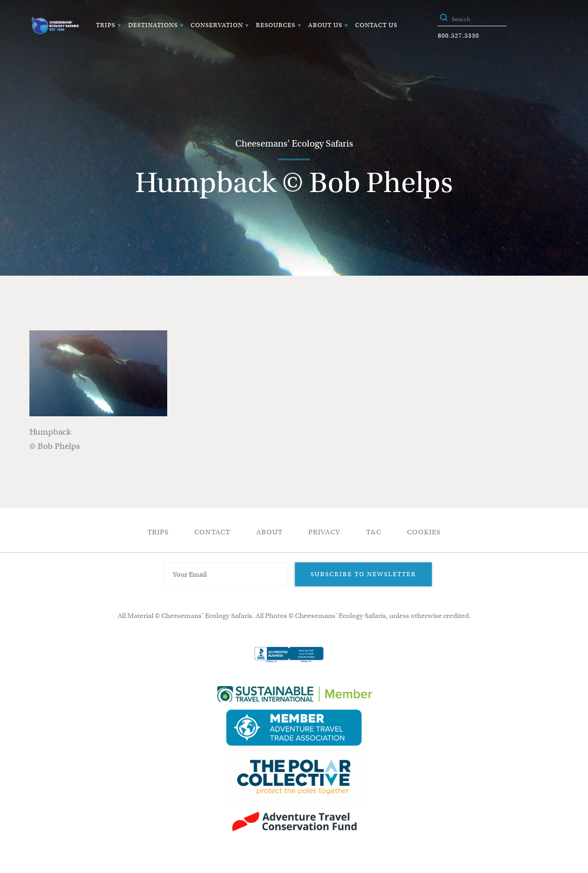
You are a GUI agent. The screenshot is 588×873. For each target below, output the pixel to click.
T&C (374, 532)
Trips (106, 25)
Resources (276, 25)
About (269, 532)
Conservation (217, 25)
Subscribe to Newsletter (363, 574)
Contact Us (376, 25)
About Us (325, 25)
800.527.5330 (458, 36)
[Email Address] (226, 574)
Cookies (424, 532)
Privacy (324, 532)
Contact (212, 532)
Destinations (153, 25)
